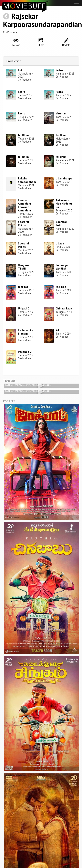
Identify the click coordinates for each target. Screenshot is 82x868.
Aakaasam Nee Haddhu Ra (64, 204)
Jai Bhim (23, 135)
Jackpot (23, 287)
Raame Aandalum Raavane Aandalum (24, 205)
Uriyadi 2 (24, 308)
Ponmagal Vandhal (62, 267)
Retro (22, 70)
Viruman (61, 113)
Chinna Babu (64, 308)
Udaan (60, 243)
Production (14, 61)
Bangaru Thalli (23, 267)
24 (57, 330)
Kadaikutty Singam (25, 332)
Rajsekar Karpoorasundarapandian (43, 20)
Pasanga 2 (25, 352)
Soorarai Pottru (23, 223)
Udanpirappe (64, 178)
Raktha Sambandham (27, 180)
